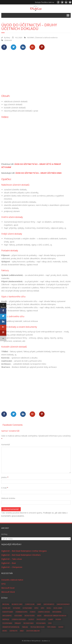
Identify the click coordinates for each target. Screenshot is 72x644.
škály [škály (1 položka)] (22, 631)
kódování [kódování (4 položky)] (18, 616)
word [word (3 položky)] (5, 631)
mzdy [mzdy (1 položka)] (39, 616)
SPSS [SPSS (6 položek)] (50, 623)
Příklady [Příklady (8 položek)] (18, 623)
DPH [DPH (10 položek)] (42, 608)
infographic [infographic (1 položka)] (7, 616)
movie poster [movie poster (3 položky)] (30, 616)
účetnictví (8, 40)
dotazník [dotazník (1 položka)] (17, 608)
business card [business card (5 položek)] (17, 604)
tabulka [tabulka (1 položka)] (25, 627)
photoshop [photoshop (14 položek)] (41, 619)
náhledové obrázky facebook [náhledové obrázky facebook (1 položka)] (55, 616)
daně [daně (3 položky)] (39, 604)
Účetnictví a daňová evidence (46, 38)
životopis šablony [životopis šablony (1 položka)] (33, 631)
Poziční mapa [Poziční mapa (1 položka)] (7, 623)
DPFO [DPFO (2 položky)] (36, 608)
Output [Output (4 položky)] (31, 619)
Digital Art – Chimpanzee (12, 567)
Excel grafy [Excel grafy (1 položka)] (58, 608)
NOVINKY (31, 38)
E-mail (5, 488)
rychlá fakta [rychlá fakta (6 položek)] (41, 623)
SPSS (3, 584)
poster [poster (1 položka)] (58, 619)
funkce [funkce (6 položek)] (33, 612)
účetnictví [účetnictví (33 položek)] (13, 631)
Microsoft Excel (8, 588)
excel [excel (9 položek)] (49, 608)
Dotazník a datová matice (12, 580)
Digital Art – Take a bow (12, 559)
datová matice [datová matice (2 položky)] (49, 604)
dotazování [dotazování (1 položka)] (27, 608)
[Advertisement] (37, 73)
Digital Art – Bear (9, 563)
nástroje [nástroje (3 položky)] (6, 619)
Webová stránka (8, 498)
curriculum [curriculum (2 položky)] (30, 604)
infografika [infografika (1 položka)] (57, 612)
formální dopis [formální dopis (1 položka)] (21, 612)
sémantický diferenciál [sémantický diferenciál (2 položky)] (11, 627)
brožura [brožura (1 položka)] (6, 604)
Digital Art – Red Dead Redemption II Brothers (21, 555)
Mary (8, 38)
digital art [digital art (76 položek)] (6, 608)
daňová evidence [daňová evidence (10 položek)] (63, 604)
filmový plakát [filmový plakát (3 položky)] (8, 612)
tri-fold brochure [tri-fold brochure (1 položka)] (38, 627)
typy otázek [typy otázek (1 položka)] (51, 627)
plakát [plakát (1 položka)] (51, 619)
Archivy (4, 534)
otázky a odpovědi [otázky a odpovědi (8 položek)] (19, 619)
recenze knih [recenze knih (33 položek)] (29, 623)
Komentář (6, 445)
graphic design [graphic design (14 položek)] (44, 612)
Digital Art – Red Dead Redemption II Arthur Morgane (24, 551)
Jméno (5, 477)
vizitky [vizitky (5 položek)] (61, 627)
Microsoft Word (8, 592)
